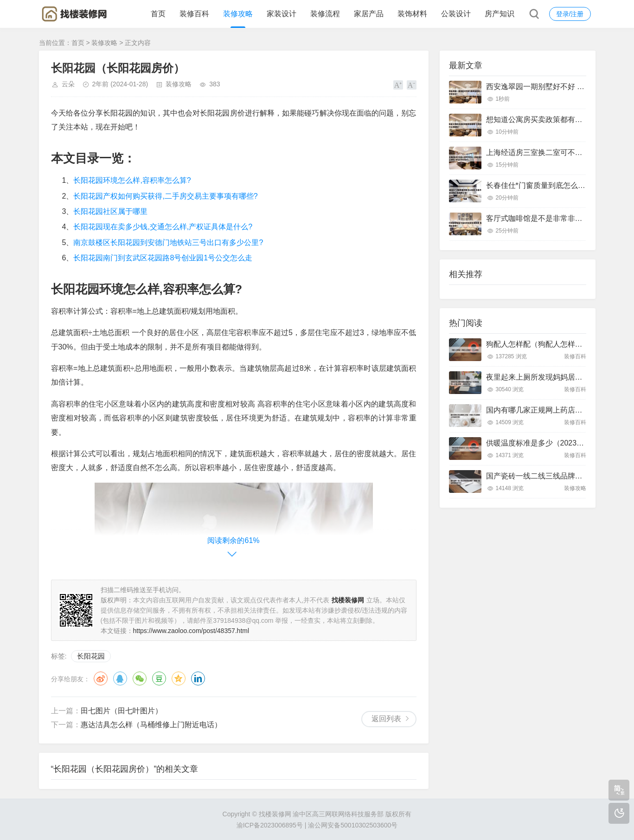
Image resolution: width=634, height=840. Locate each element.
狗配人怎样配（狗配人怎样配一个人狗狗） (557, 344)
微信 (140, 678)
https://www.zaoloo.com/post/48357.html (191, 631)
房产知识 (500, 14)
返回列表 (386, 719)
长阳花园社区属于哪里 (110, 211)
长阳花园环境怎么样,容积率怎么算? (132, 180)
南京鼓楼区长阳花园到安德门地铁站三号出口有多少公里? (168, 242)
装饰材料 (412, 14)
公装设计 (456, 14)
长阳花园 (91, 656)
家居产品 (369, 14)
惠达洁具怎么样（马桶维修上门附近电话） (151, 725)
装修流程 (325, 14)
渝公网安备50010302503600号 (353, 825)
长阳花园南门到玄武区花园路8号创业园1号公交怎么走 (163, 258)
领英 (198, 678)
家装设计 (282, 14)
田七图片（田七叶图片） (122, 711)
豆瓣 (159, 678)
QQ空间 (179, 678)
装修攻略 (238, 14)
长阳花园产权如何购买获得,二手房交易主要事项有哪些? (165, 196)
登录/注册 (570, 14)
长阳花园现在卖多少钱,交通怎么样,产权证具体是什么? (163, 227)
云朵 (68, 84)
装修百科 (194, 14)
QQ (120, 678)
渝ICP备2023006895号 (270, 825)
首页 (158, 14)
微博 (101, 678)
